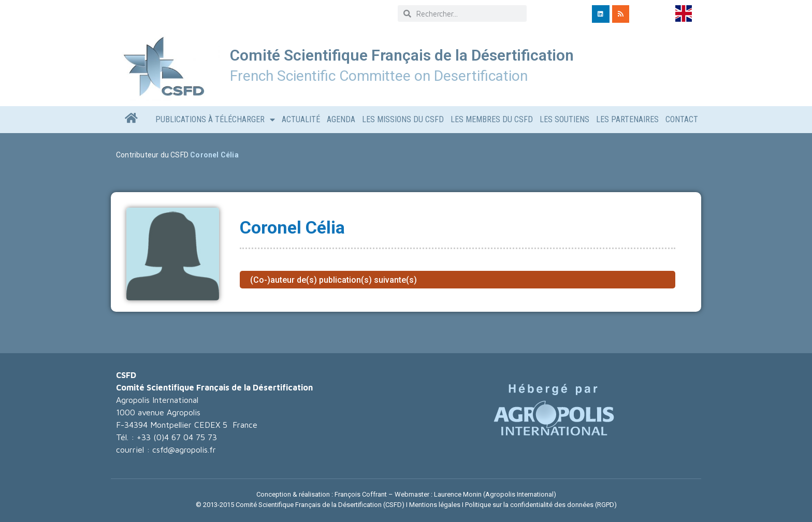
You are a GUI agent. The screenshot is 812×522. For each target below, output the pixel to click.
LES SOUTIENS (564, 119)
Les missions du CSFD (403, 119)
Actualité (301, 119)
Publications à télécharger (215, 120)
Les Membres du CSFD (492, 119)
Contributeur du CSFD (152, 155)
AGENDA (341, 119)
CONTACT (682, 119)
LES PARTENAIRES (627, 119)
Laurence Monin (458, 494)
